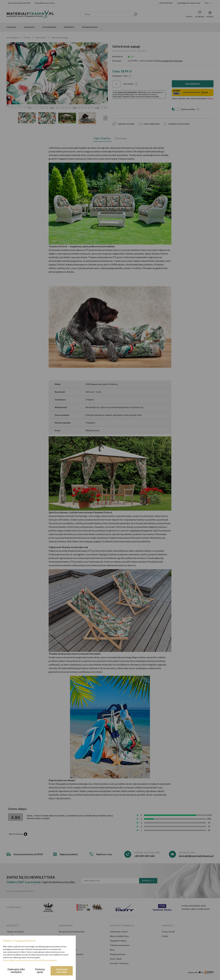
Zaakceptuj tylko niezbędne (16, 971)
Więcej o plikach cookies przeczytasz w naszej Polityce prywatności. (30, 960)
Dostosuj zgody (40, 971)
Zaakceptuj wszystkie (62, 971)
